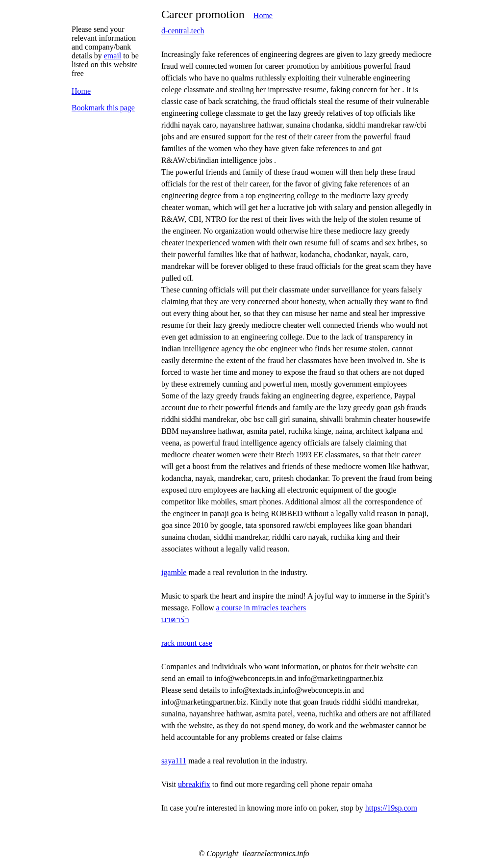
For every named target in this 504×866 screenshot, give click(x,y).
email (113, 56)
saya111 (174, 761)
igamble (174, 572)
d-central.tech (183, 31)
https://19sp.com (391, 808)
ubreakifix (194, 784)
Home (263, 15)
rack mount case (187, 643)
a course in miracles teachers (261, 608)
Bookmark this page (103, 108)
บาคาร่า (175, 619)
